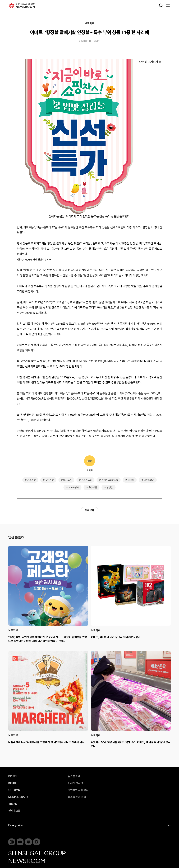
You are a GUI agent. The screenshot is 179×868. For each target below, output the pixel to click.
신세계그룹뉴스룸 (110, 480)
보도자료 (89, 23)
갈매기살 (49, 480)
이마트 (97, 41)
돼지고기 (67, 480)
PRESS (12, 776)
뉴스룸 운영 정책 (77, 797)
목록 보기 (89, 510)
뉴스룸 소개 (74, 776)
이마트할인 (149, 480)
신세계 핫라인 (75, 783)
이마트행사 (74, 487)
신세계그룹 (87, 480)
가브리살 (31, 480)
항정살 (110, 487)
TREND (13, 804)
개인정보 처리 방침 (78, 790)
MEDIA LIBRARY (18, 797)
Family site (15, 825)
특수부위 (93, 487)
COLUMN (14, 790)
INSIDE (12, 783)
